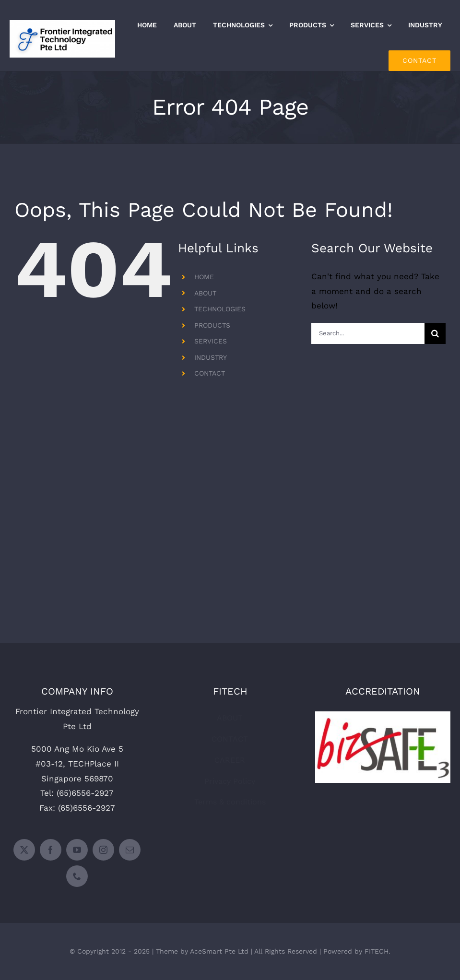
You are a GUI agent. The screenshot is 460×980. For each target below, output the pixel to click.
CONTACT (210, 373)
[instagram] (103, 850)
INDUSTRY (211, 357)
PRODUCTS (212, 325)
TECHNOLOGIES (220, 309)
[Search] (435, 333)
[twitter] (24, 850)
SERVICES (211, 341)
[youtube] (77, 850)
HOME (204, 277)
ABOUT (205, 293)
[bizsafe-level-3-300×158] (383, 715)
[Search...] (368, 333)
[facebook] (51, 850)
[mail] (130, 850)
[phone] (77, 876)
